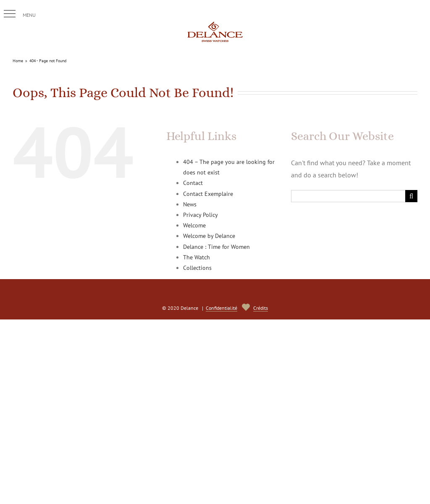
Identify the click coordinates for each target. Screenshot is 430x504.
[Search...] (348, 196)
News (190, 204)
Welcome (194, 225)
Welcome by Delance (209, 236)
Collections (197, 268)
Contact (193, 183)
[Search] (411, 196)
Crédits (261, 308)
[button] (10, 14)
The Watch (197, 257)
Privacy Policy (201, 215)
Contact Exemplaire (208, 194)
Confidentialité (222, 308)
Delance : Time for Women (216, 247)
